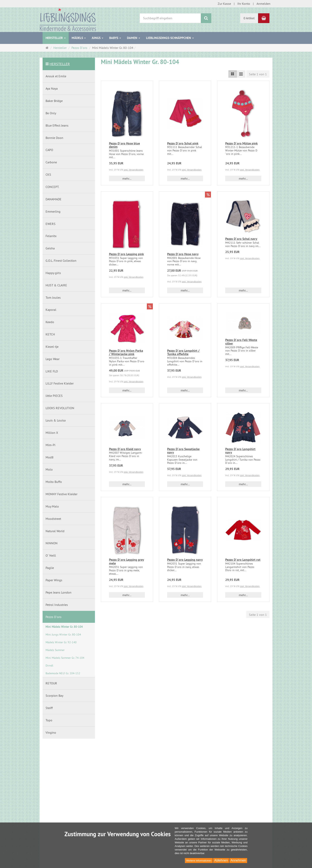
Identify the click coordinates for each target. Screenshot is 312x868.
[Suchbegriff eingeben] (170, 18)
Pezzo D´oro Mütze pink (241, 143)
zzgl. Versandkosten (134, 170)
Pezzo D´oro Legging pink (126, 254)
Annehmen (238, 860)
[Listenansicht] (233, 74)
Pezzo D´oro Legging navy (185, 560)
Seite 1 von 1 (258, 74)
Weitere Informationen (199, 861)
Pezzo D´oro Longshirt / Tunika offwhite (183, 352)
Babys (115, 38)
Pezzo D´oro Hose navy (183, 254)
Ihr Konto (244, 4)
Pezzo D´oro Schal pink (183, 143)
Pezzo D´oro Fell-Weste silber (241, 342)
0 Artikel (249, 18)
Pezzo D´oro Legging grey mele (127, 561)
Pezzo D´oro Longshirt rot (243, 560)
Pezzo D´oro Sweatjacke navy (183, 451)
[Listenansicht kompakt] (241, 74)
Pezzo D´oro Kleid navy (125, 449)
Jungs (97, 38)
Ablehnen (221, 860)
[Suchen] (206, 18)
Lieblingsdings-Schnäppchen (170, 38)
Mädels (79, 38)
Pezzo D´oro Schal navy (241, 239)
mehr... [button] (127, 178)
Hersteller (56, 38)
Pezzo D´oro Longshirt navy (240, 451)
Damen (134, 38)
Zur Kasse (224, 4)
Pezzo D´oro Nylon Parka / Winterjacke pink (126, 352)
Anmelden (263, 4)
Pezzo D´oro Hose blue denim (124, 145)
